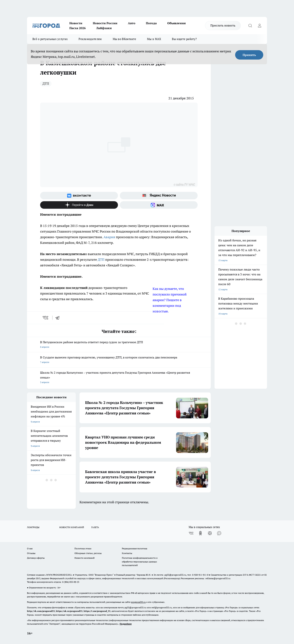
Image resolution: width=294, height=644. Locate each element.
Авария (110, 237)
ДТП (46, 84)
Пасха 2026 (78, 28)
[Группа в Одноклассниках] (200, 533)
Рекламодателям (90, 39)
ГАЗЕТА (95, 527)
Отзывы (31, 553)
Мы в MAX (154, 39)
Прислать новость (223, 25)
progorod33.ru (138, 602)
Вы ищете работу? (184, 39)
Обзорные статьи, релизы (88, 553)
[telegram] (59, 318)
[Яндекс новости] (159, 196)
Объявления (176, 23)
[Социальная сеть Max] (159, 205)
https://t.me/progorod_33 (97, 611)
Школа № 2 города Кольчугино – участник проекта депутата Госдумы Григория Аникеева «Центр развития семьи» (119, 378)
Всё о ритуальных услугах (50, 39)
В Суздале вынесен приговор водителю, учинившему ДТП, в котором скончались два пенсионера (119, 360)
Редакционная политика (135, 548)
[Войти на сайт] (259, 26)
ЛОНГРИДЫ (33, 527)
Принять (249, 55)
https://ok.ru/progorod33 (69, 611)
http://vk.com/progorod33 (41, 611)
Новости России (105, 23)
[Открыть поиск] (250, 26)
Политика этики (83, 548)
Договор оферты (36, 558)
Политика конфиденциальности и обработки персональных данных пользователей (140, 561)
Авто (132, 23)
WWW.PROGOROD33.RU (59, 575)
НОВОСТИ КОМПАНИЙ (72, 527)
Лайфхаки (104, 28)
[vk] (46, 318)
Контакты (127, 553)
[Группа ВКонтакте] (79, 196)
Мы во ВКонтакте (124, 39)
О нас (30, 548)
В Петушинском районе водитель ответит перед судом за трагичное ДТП (119, 345)
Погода (151, 23)
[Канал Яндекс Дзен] (79, 205)
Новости (76, 23)
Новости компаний (84, 558)
